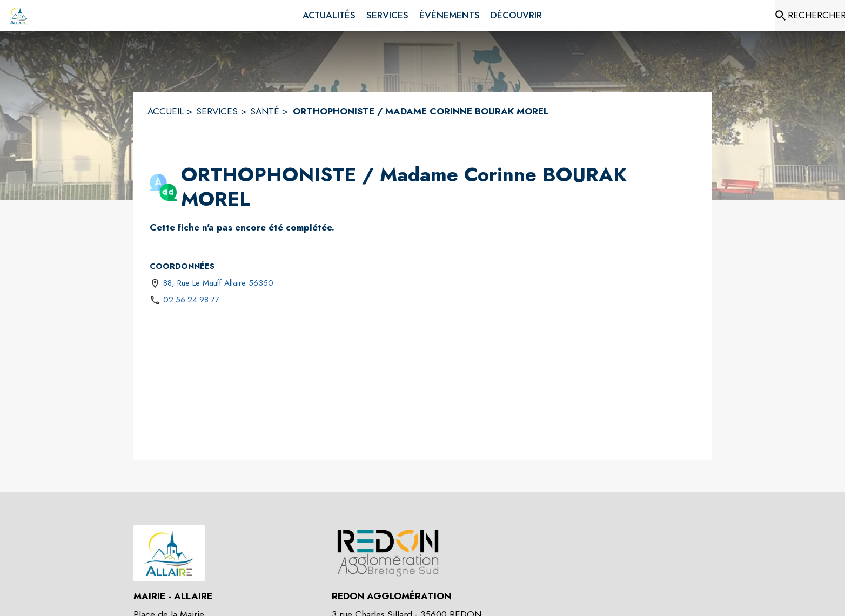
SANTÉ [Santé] (265, 111)
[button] (163, 187)
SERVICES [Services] (217, 111)
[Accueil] (19, 16)
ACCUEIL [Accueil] (166, 111)
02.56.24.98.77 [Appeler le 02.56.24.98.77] (191, 300)
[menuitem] (329, 16)
